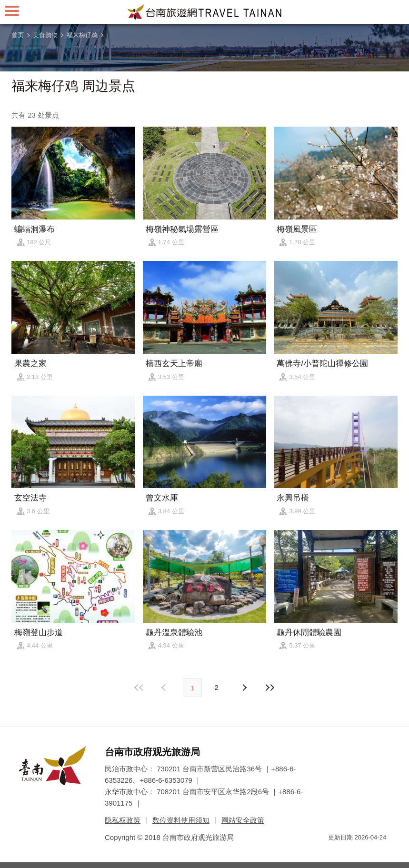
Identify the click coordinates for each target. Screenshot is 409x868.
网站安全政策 (243, 820)
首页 (18, 35)
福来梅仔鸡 (82, 35)
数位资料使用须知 (181, 820)
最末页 (270, 688)
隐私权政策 (123, 820)
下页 (165, 688)
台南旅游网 (205, 12)
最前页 (139, 688)
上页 (244, 688)
